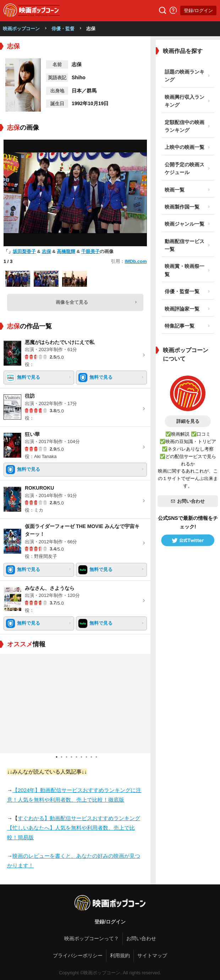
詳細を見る (188, 421)
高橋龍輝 (66, 251)
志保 (46, 251)
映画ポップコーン (21, 29)
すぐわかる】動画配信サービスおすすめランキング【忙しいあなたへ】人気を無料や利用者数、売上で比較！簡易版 (74, 828)
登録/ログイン (198, 10)
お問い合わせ (188, 501)
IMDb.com (136, 261)
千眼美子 (90, 251)
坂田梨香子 (24, 251)
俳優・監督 (63, 29)
